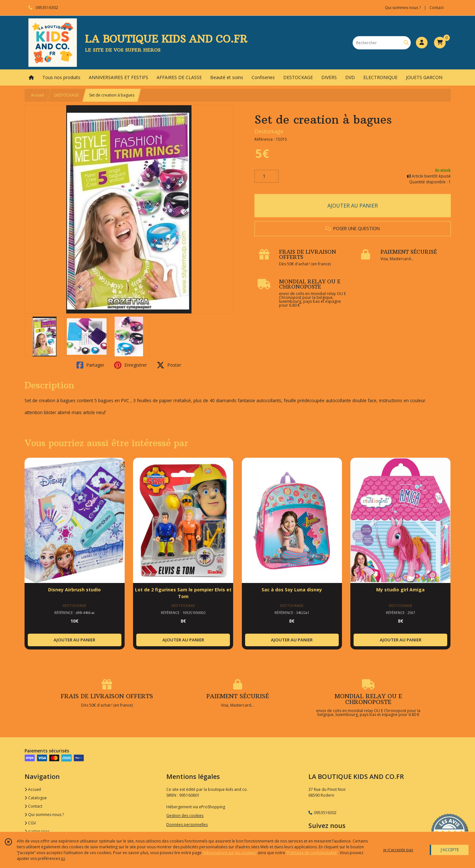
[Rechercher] (406, 43)
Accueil (37, 95)
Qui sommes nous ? (44, 815)
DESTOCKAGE (67, 95)
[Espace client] (422, 43)
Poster (169, 365)
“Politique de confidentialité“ (312, 853)
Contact (437, 8)
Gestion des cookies (185, 816)
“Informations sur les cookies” (230, 853)
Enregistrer (130, 365)
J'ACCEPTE (450, 850)
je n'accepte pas (398, 850)
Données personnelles (187, 825)
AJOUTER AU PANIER (353, 206)
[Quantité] (267, 176)
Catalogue (36, 798)
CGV (30, 823)
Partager (90, 365)
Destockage (269, 131)
